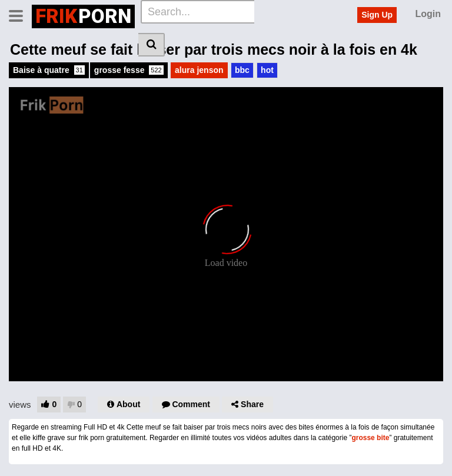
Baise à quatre (49, 70)
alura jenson (199, 70)
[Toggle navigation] (20, 15)
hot (267, 70)
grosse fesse (129, 70)
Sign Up (377, 15)
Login (428, 14)
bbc (242, 70)
